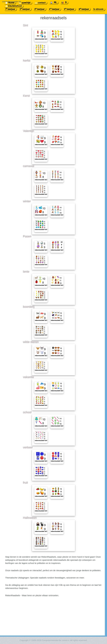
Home (10, 3)
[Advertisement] (53, 620)
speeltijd (25, 3)
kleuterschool (14, 6)
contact (40, 3)
